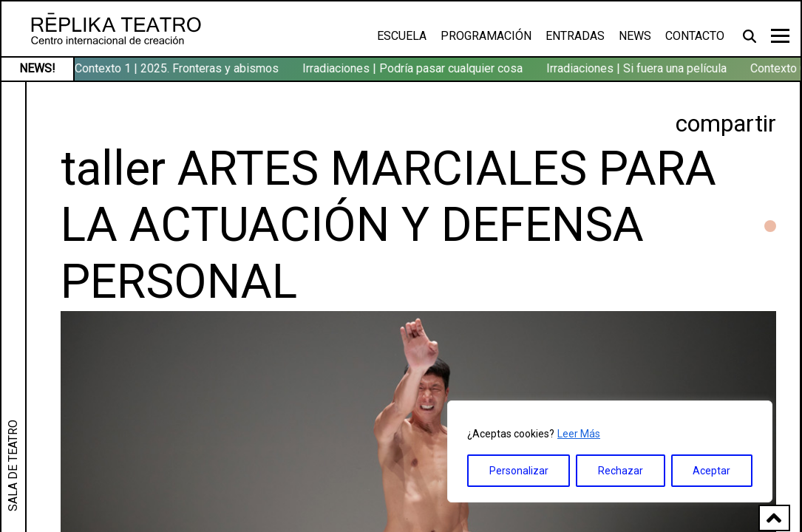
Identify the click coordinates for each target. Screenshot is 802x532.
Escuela (402, 36)
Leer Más (579, 434)
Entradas (575, 36)
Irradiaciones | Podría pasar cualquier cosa (414, 68)
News (635, 36)
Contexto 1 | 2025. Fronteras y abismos (178, 68)
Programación (486, 36)
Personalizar (519, 471)
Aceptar (711, 471)
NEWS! (37, 68)
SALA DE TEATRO (13, 465)
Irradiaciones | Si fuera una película (638, 68)
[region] (610, 451)
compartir (726, 123)
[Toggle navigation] (780, 36)
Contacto (695, 36)
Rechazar (621, 471)
